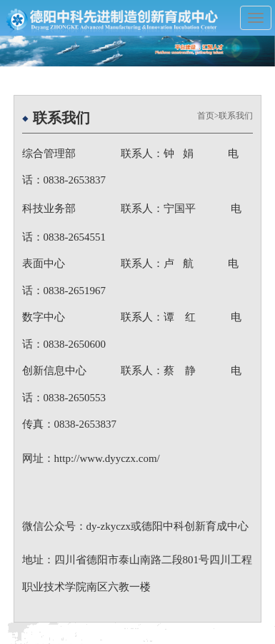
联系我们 (236, 116)
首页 (206, 116)
